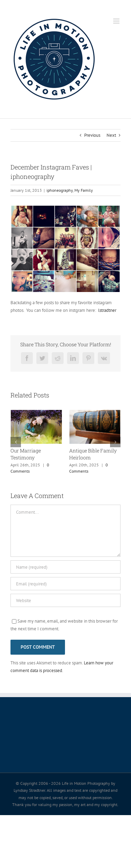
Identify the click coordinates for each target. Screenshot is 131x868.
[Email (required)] (65, 584)
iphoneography (60, 190)
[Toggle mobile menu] (117, 21)
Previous (92, 135)
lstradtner (107, 310)
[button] (16, 442)
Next (111, 135)
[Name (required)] (65, 567)
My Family (84, 190)
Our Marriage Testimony (26, 454)
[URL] (65, 600)
